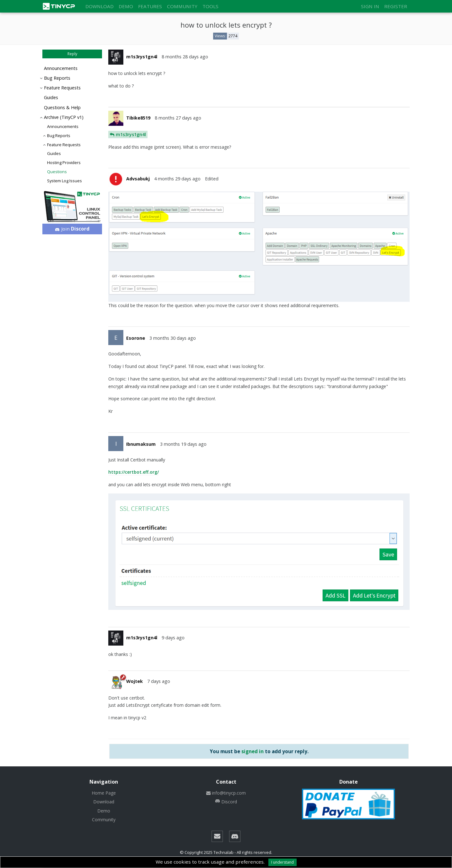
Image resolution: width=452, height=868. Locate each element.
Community (182, 6)
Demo (126, 6)
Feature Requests (62, 88)
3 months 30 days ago (173, 338)
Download (100, 6)
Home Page (104, 793)
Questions (57, 172)
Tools (210, 6)
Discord (226, 802)
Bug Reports (57, 78)
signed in (253, 751)
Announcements (61, 68)
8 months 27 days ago (178, 118)
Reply (72, 54)
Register (396, 6)
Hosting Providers (64, 162)
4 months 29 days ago (177, 179)
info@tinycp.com (226, 793)
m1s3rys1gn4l (131, 134)
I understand (282, 862)
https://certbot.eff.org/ (134, 472)
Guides (51, 97)
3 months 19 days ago (183, 444)
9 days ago (173, 638)
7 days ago (159, 681)
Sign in (370, 6)
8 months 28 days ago (185, 57)
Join (72, 229)
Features (150, 6)
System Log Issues (65, 181)
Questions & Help (62, 107)
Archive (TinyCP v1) (64, 117)
